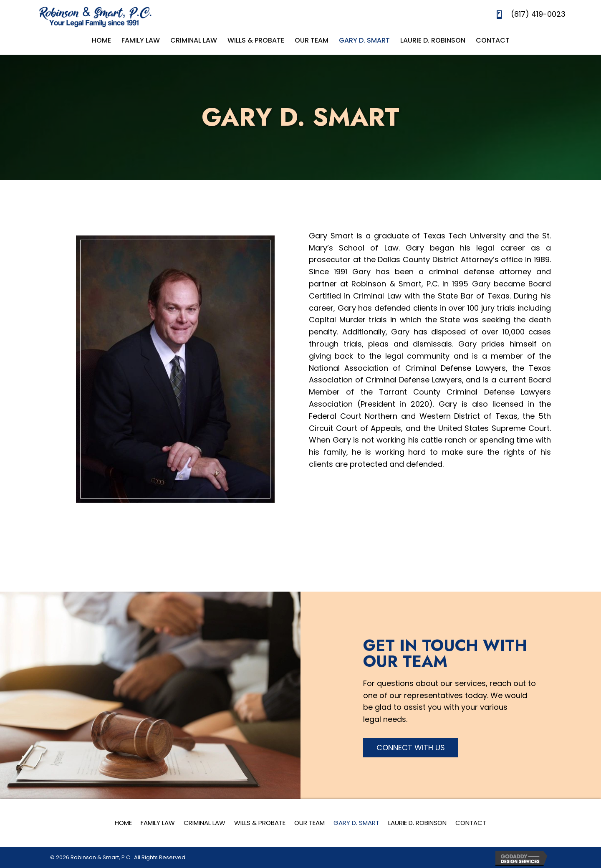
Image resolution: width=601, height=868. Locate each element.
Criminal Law (205, 823)
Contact (471, 823)
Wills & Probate (260, 823)
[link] (101, 40)
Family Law (158, 823)
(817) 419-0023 (538, 14)
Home (123, 823)
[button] (411, 748)
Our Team (309, 823)
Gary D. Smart (356, 823)
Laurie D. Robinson (417, 823)
